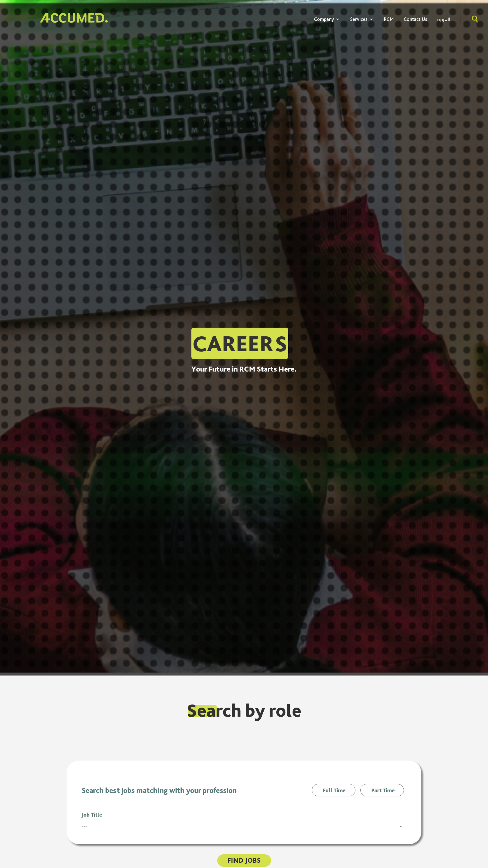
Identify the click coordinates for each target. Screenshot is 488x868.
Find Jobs (244, 860)
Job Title (92, 815)
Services (362, 19)
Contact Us (415, 19)
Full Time (334, 790)
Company (327, 19)
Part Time (383, 790)
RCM (389, 19)
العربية (444, 19)
